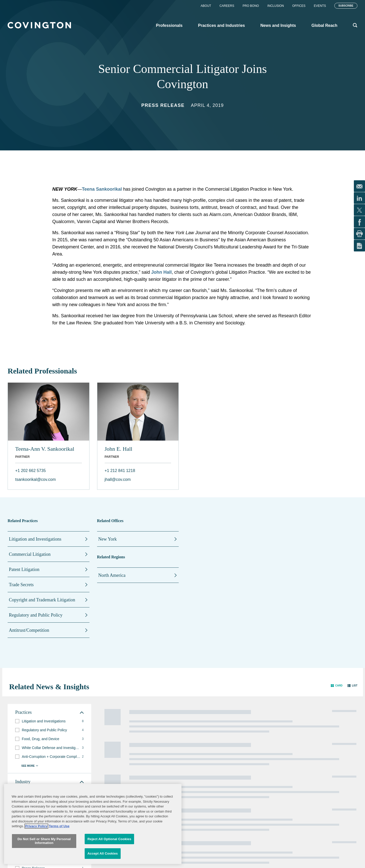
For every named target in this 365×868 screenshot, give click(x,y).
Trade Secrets (21, 585)
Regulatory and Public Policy (36, 615)
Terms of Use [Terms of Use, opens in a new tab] (59, 858)
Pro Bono (251, 6)
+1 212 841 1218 (120, 471)
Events (320, 6)
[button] (337, 686)
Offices (299, 6)
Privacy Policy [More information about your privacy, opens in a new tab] (36, 858)
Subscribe (346, 6)
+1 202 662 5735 (31, 471)
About (206, 6)
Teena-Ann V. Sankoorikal (45, 449)
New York (108, 539)
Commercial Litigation (30, 554)
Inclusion (276, 6)
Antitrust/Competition (29, 630)
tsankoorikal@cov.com (35, 479)
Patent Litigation (24, 569)
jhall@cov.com (118, 479)
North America (112, 575)
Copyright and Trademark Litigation (42, 600)
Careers (227, 6)
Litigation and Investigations (35, 539)
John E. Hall (118, 449)
